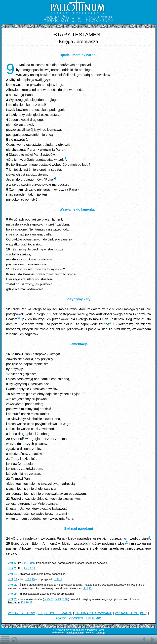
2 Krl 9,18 (29, 568)
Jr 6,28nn (29, 563)
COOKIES (76, 618)
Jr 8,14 (58, 579)
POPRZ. (61, 618)
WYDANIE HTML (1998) (131, 613)
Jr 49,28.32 (62, 599)
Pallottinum (78, 630)
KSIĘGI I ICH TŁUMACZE (55, 613)
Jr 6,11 (88, 588)
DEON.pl (100, 633)
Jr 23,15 (30, 579)
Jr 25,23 (49, 599)
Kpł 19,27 (27, 603)
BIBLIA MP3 (94, 618)
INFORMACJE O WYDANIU (93, 613)
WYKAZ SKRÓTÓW (21, 613)
